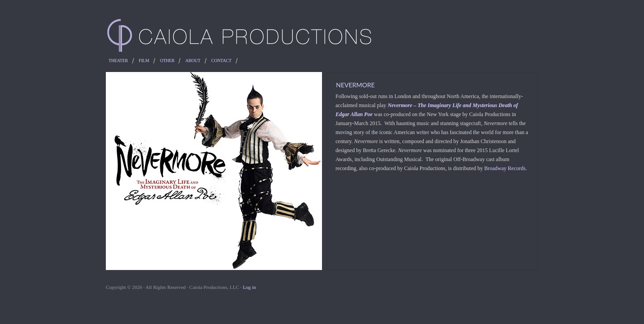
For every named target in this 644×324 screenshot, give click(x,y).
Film (144, 61)
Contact (221, 61)
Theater (118, 61)
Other (167, 61)
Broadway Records (505, 168)
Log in (249, 287)
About (193, 61)
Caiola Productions (322, 36)
